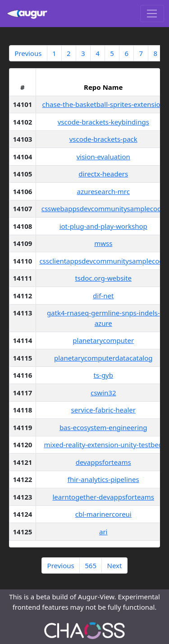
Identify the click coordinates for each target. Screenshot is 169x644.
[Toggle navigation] (152, 14)
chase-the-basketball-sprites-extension (103, 104)
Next (114, 565)
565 (91, 565)
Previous (28, 53)
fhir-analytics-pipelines (103, 479)
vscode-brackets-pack (103, 139)
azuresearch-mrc (103, 191)
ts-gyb (103, 375)
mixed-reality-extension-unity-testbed (103, 445)
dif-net (103, 296)
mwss (103, 243)
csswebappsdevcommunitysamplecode (103, 208)
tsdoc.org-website (103, 278)
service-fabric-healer (103, 410)
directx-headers (103, 174)
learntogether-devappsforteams (103, 497)
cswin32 (103, 393)
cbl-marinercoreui (103, 514)
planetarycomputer (103, 340)
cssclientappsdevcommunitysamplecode (103, 261)
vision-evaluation (103, 157)
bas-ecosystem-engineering (103, 427)
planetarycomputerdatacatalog (103, 358)
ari (103, 532)
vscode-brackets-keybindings (103, 122)
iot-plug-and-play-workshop (103, 226)
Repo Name (103, 87)
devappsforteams (103, 462)
